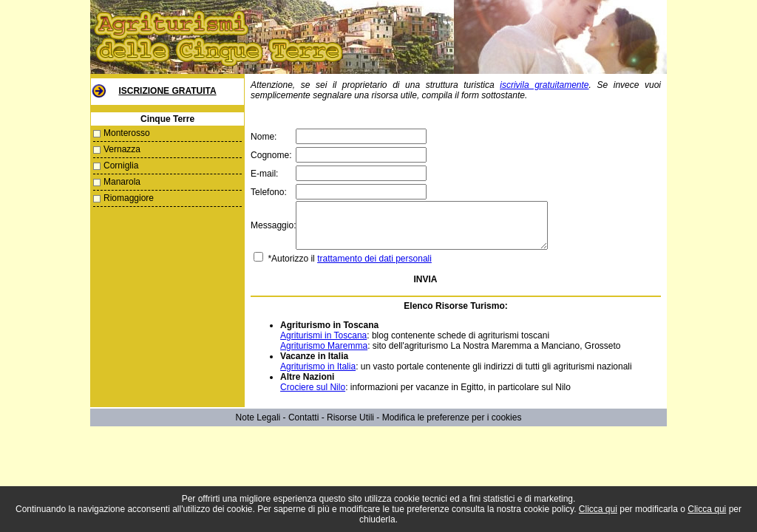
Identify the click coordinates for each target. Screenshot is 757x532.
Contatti (303, 426)
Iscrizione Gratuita (167, 91)
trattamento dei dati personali (374, 267)
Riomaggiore (129, 198)
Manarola (122, 182)
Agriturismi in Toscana (323, 344)
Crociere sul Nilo (312, 396)
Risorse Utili (350, 426)
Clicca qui (598, 509)
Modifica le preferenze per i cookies (452, 426)
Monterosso (127, 133)
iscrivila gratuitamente (544, 85)
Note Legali (258, 426)
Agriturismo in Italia (317, 375)
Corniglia (121, 166)
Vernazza (122, 149)
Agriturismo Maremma (323, 355)
